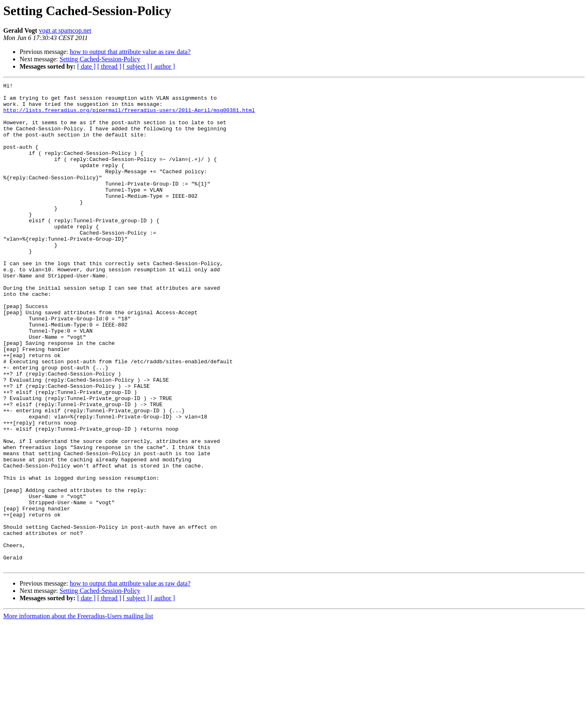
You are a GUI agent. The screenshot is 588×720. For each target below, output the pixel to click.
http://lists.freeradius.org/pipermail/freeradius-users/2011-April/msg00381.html (129, 116)
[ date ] (86, 66)
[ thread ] (109, 66)
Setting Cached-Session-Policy (100, 59)
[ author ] (163, 66)
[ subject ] (136, 66)
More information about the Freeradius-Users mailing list (78, 713)
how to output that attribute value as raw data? (130, 52)
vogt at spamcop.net (65, 30)
